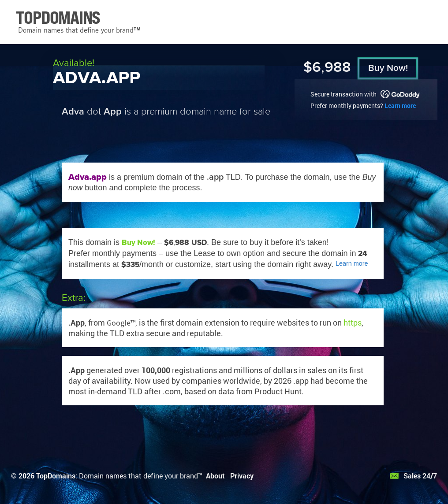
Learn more (400, 106)
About (215, 476)
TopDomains (56, 476)
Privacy (242, 476)
